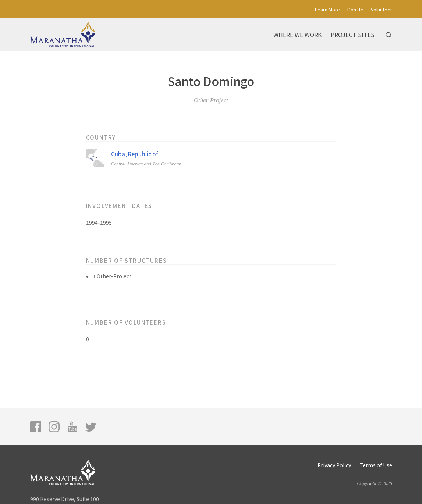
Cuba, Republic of (135, 154)
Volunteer (382, 9)
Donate (355, 9)
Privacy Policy (334, 465)
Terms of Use (376, 465)
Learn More (327, 9)
